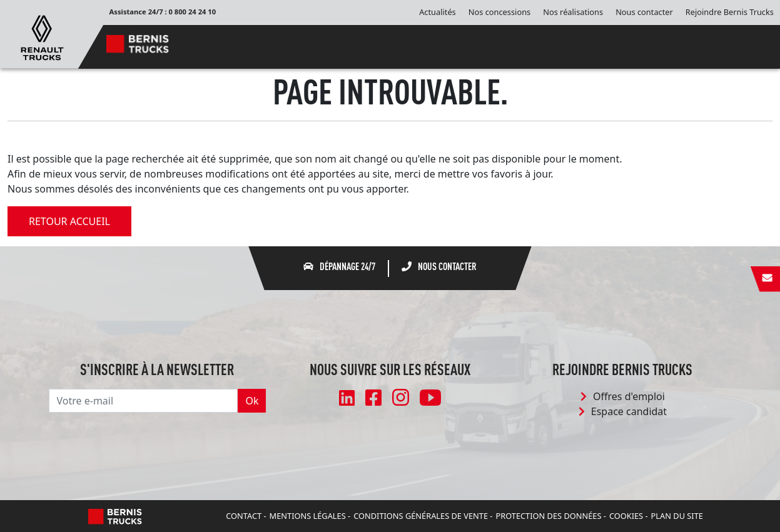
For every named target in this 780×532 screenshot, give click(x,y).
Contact (244, 516)
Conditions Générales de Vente (421, 516)
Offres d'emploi (623, 396)
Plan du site (677, 516)
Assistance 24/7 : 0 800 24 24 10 (163, 12)
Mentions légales (308, 516)
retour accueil (69, 221)
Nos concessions (499, 12)
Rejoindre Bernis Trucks (730, 12)
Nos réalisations (573, 12)
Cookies (626, 516)
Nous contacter (644, 12)
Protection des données (548, 516)
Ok (252, 401)
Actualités (438, 12)
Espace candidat (623, 411)
